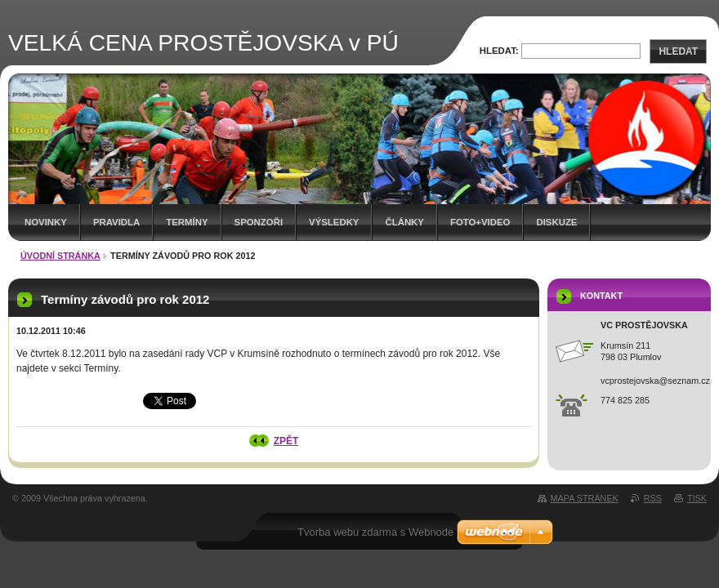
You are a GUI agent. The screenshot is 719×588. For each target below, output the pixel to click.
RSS (653, 498)
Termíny (187, 222)
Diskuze (556, 222)
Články (404, 222)
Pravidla (116, 222)
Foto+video (480, 222)
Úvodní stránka (60, 256)
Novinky (46, 222)
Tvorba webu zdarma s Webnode (375, 532)
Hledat (678, 51)
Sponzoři (259, 222)
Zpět (286, 441)
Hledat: (499, 51)
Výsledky (334, 222)
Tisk (697, 498)
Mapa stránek (585, 498)
